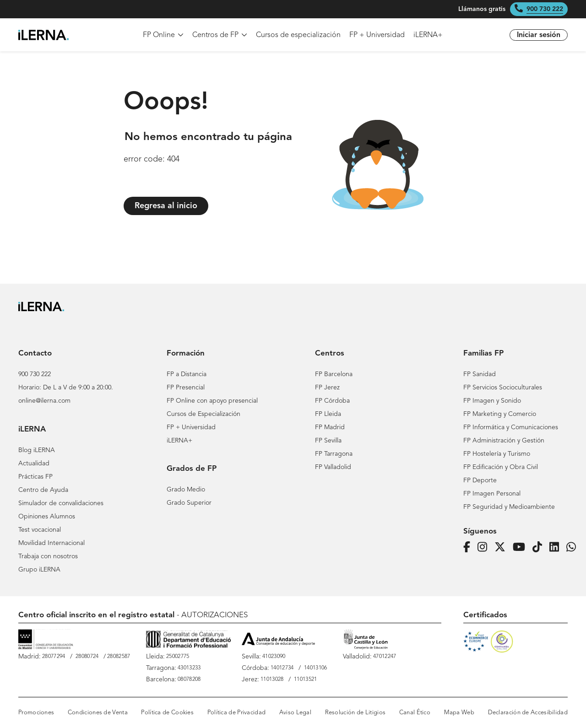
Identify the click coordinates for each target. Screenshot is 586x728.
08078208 (189, 679)
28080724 (87, 657)
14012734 (282, 668)
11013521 (305, 679)
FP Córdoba (332, 401)
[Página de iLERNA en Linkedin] (557, 547)
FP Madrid (330, 427)
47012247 (385, 657)
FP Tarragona (334, 454)
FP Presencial (186, 388)
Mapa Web (459, 713)
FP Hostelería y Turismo (497, 454)
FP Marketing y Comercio (500, 414)
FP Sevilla (328, 441)
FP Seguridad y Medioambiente (509, 507)
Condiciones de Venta (98, 713)
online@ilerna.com (44, 401)
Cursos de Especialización (203, 414)
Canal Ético (415, 713)
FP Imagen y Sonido (492, 401)
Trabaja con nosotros (48, 556)
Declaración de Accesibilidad (528, 713)
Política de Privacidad (237, 713)
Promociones (36, 713)
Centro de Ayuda (43, 490)
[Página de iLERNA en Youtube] (522, 547)
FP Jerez (327, 388)
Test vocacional (40, 530)
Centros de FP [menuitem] (220, 35)
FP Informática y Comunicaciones (511, 427)
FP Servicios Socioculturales (503, 388)
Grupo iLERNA (39, 570)
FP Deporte (480, 480)
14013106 (315, 668)
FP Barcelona (334, 374)
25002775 (178, 657)
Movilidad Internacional (52, 543)
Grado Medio (186, 490)
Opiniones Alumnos (47, 517)
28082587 (119, 657)
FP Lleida (328, 414)
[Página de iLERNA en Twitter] (503, 547)
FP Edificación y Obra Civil (501, 467)
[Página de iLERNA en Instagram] (485, 547)
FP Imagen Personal (492, 494)
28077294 (54, 657)
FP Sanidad (480, 374)
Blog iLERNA (37, 450)
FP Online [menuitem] (163, 35)
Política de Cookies (167, 713)
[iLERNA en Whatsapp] (574, 547)
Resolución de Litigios (355, 713)
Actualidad (34, 464)
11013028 (272, 679)
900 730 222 (545, 9)
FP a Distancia (187, 374)
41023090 (274, 657)
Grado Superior (189, 503)
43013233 (189, 668)
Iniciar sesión (539, 35)
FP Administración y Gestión (504, 441)
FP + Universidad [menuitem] (377, 35)
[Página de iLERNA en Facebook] (469, 547)
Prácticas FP (35, 477)
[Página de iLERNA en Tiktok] (540, 547)
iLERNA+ (179, 441)
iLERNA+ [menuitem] (428, 35)
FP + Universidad (191, 427)
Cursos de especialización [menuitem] (298, 35)
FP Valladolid (333, 467)
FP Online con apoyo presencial (212, 401)
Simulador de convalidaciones (61, 503)
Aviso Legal (295, 713)
